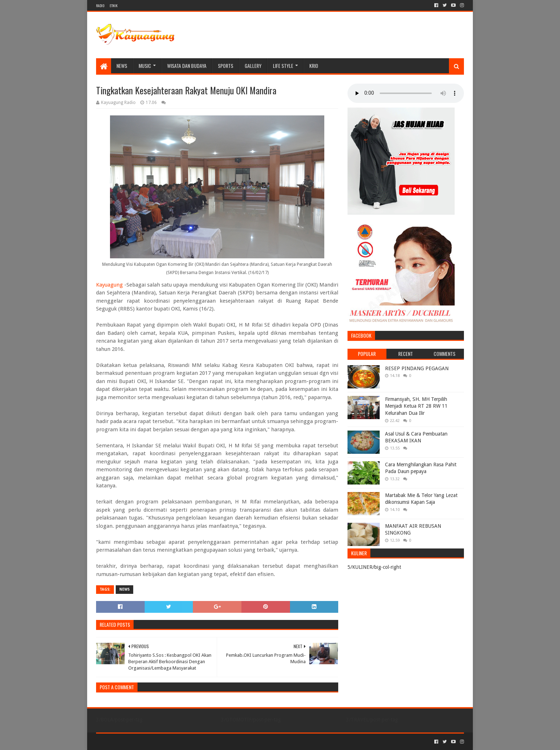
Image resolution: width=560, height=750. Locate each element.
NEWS (122, 66)
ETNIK (114, 6)
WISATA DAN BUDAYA (187, 66)
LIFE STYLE (283, 66)
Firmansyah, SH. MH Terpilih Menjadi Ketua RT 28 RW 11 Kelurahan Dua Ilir (416, 406)
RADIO (100, 6)
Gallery (253, 66)
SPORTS (226, 66)
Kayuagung (109, 285)
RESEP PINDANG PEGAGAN (417, 368)
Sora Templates (136, 742)
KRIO (314, 66)
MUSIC (145, 66)
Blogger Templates (177, 742)
